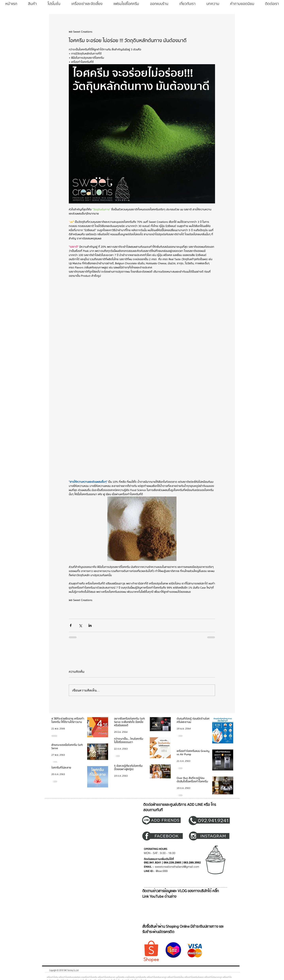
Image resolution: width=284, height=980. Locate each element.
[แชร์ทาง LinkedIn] (90, 625)
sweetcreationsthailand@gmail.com (177, 867)
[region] (164, 820)
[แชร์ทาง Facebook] (71, 625)
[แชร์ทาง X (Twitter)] (80, 625)
